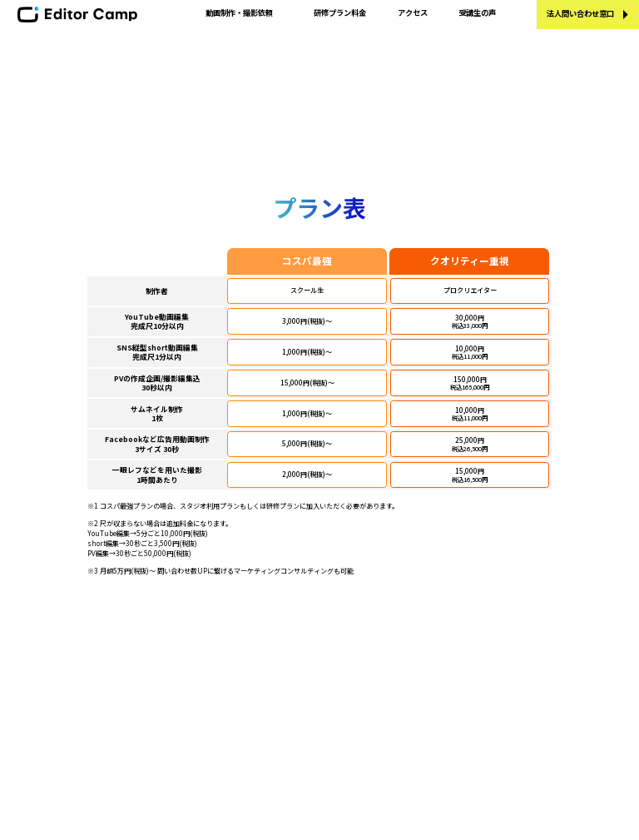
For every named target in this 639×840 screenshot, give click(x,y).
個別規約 (399, 747)
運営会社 (399, 639)
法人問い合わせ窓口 (580, 13)
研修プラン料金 (340, 12)
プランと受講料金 (259, 654)
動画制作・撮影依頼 (239, 12)
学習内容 (244, 639)
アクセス (413, 12)
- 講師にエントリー (419, 686)
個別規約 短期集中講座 (422, 763)
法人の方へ (248, 716)
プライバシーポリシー (421, 716)
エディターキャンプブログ (273, 701)
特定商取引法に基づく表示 (428, 701)
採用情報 (399, 670)
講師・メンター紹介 (263, 686)
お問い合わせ (406, 654)
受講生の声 (477, 12)
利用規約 (399, 731)
